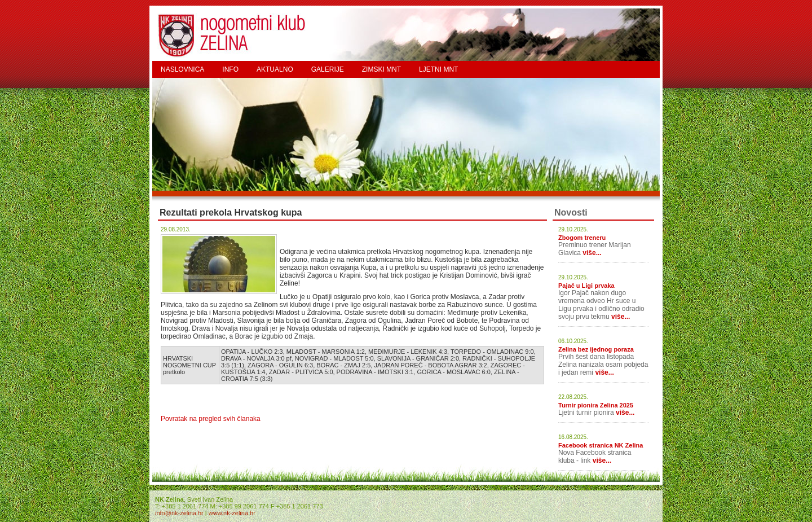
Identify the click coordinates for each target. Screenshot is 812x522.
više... (592, 253)
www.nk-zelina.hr (232, 513)
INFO (230, 69)
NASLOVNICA (182, 69)
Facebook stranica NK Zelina (601, 445)
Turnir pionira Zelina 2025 (596, 405)
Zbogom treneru (582, 238)
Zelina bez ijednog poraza (596, 349)
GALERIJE (328, 69)
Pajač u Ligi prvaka (586, 286)
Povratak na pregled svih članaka (211, 419)
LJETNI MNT (438, 69)
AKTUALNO (275, 69)
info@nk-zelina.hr (179, 513)
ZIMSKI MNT (381, 69)
